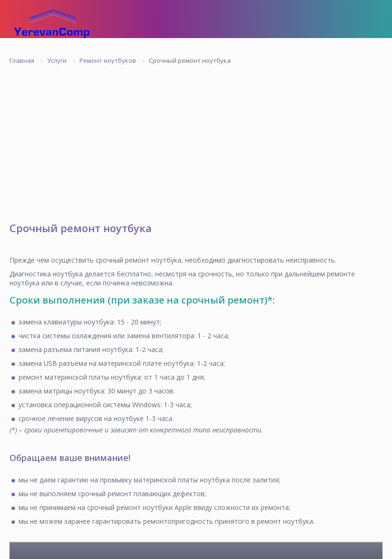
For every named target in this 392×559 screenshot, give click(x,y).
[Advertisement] (196, 136)
